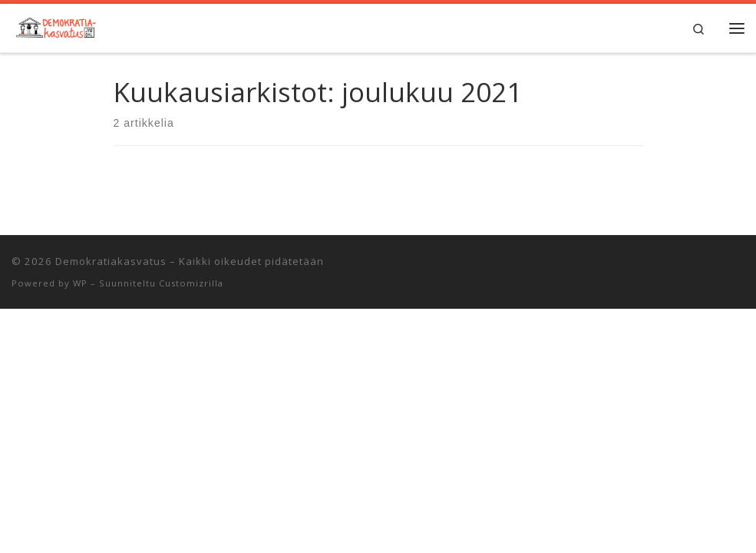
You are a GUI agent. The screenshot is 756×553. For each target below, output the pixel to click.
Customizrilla (191, 283)
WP (80, 283)
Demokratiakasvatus (111, 261)
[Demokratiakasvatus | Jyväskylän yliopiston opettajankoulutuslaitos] (55, 26)
